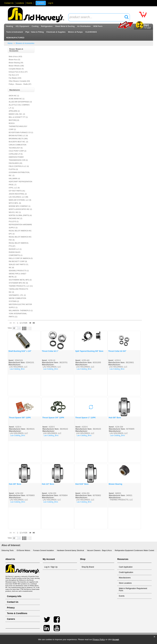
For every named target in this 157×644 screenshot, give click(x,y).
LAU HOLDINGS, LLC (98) (18, 197)
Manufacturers (125, 578)
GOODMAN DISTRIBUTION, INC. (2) (19, 174)
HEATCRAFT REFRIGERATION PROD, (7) (20, 183)
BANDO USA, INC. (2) (17, 114)
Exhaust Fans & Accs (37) (18, 72)
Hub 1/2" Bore (48, 484)
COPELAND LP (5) (16, 154)
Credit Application (126, 572)
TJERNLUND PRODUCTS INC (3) (18, 291)
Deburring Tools (8, 550)
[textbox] (97, 17)
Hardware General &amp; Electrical (70, 550)
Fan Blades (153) (15, 78)
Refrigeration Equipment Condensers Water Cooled (134, 550)
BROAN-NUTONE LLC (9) (18, 136)
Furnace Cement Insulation (44, 550)
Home (10, 43)
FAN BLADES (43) (15, 163)
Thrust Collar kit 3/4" (117, 351)
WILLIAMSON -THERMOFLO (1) (21, 310)
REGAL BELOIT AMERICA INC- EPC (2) (20, 232)
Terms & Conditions (17, 613)
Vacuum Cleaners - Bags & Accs (99, 550)
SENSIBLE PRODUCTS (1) (19, 271)
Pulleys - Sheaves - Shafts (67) (20, 84)
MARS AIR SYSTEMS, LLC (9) (20, 200)
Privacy (11, 608)
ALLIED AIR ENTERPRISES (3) (20, 102)
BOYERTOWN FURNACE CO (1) (21, 132)
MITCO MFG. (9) (15, 203)
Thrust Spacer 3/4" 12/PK (53, 418)
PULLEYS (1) (14, 221)
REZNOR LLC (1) (15, 249)
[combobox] (99, 17)
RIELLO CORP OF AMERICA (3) (21, 258)
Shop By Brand (88, 567)
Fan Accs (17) (14, 75)
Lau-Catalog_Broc (17, 369)
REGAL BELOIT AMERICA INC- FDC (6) (20, 238)
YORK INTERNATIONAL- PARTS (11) (18, 315)
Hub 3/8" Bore (15, 484)
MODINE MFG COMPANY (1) (20, 206)
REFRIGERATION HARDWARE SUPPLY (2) (20, 226)
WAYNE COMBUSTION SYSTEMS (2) (17, 300)
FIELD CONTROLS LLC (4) (19, 166)
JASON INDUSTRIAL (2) (18, 194)
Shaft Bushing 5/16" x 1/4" (20, 351)
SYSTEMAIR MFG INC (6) (18, 283)
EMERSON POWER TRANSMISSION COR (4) (18, 159)
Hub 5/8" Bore (115, 418)
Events (29, 3)
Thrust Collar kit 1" (50, 351)
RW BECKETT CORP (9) (18, 261)
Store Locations (125, 583)
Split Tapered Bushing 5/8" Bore (89, 351)
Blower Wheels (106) (16, 66)
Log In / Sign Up (51, 567)
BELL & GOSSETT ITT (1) (18, 117)
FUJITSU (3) (13, 169)
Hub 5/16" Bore (82, 484)
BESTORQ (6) (14, 120)
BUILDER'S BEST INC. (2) (18, 142)
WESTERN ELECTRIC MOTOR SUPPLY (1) (20, 306)
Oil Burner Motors (23, 550)
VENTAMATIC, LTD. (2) (17, 295)
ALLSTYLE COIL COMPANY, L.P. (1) (19, 106)
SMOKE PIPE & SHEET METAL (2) (17, 275)
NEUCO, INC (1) (15, 212)
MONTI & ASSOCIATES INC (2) (20, 209)
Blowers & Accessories (25, 43)
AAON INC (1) (14, 96)
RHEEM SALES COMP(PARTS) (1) (16, 254)
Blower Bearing (115, 484)
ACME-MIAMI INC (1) (17, 99)
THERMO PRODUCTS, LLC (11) (21, 286)
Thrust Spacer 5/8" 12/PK (20, 418)
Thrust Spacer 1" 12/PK (85, 418)
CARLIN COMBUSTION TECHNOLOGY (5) (17, 146)
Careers (41, 3)
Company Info (14, 596)
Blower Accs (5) (14, 60)
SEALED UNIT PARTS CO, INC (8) (19, 266)
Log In (51, 3)
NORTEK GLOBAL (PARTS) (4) (20, 215)
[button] (154, 637)
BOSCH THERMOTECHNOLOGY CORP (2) (18, 126)
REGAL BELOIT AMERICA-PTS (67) (19, 244)
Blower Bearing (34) (16, 63)
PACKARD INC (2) (15, 218)
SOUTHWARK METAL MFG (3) (20, 280)
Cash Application (126, 567)
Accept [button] (116, 639)
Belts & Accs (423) (15, 56)
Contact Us (9, 3)
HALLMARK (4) (14, 178)
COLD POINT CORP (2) (17, 151)
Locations (20, 3)
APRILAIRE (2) (14, 111)
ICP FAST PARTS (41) (17, 191)
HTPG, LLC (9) (14, 188)
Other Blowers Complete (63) (19, 81)
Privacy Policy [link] (99, 639)
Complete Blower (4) (16, 69)
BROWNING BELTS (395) (18, 139)
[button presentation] (19, 328)
